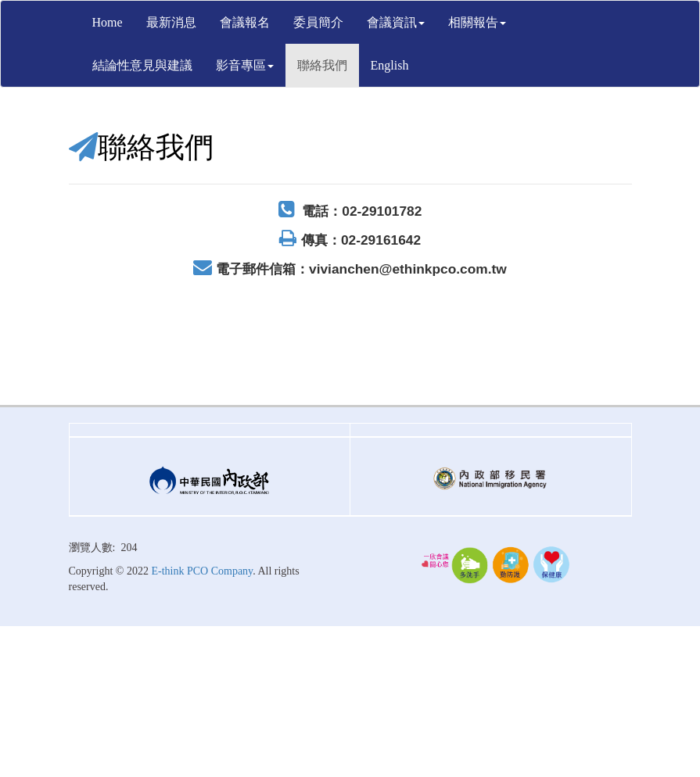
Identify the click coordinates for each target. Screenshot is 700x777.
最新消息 (171, 22)
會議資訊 (396, 22)
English (390, 65)
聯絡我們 (322, 65)
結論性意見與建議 (142, 65)
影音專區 (245, 65)
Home (108, 22)
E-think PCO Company (202, 571)
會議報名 (245, 22)
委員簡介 (318, 22)
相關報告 (477, 22)
